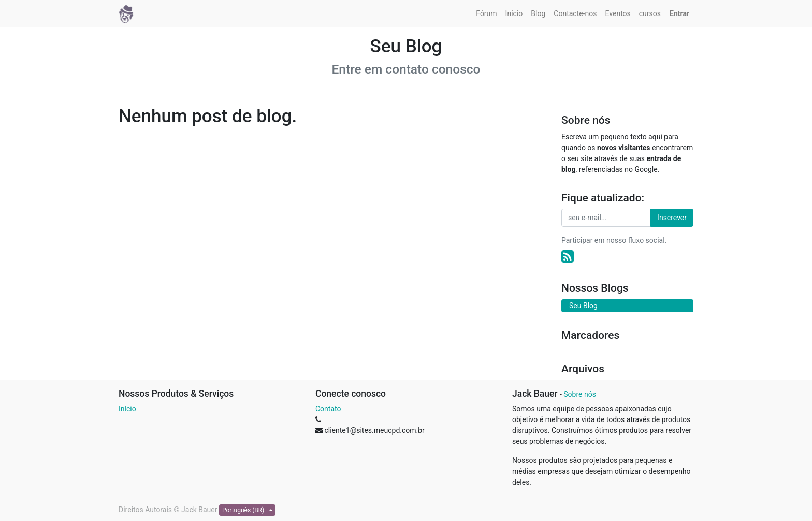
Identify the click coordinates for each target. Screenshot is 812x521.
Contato (328, 409)
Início (127, 409)
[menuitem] (486, 14)
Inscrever (672, 218)
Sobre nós (580, 394)
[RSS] (568, 257)
